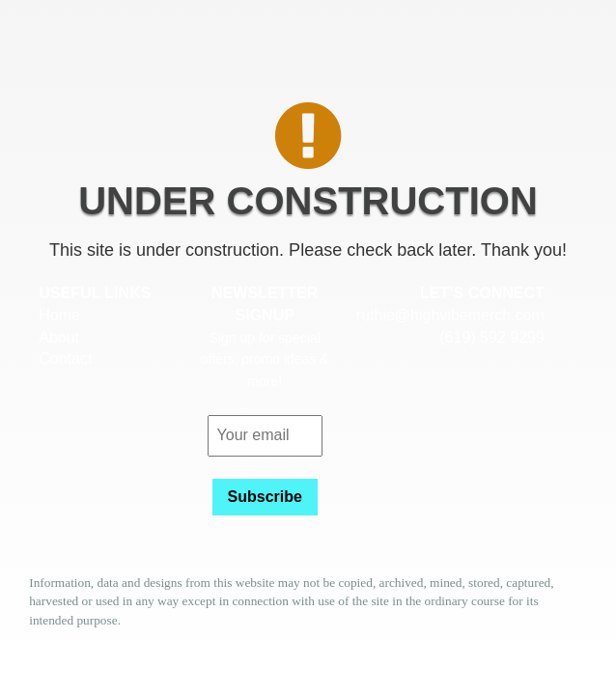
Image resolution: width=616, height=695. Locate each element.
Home (59, 315)
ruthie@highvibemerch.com (450, 315)
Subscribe (265, 497)
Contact (65, 359)
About (59, 337)
